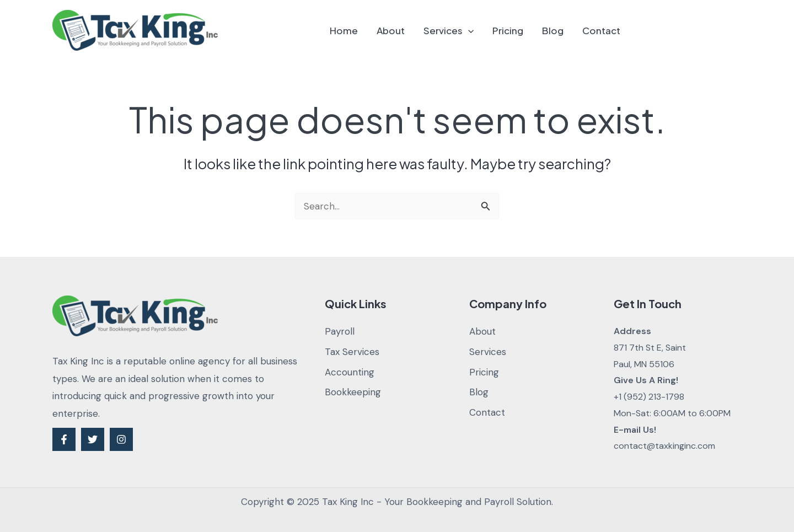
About (391, 30)
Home (344, 30)
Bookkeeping (353, 392)
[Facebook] (64, 439)
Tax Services (352, 352)
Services (449, 30)
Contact (601, 30)
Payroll (340, 331)
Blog (553, 30)
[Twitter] (93, 439)
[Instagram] (121, 439)
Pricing (508, 30)
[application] (468, 30)
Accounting (350, 372)
